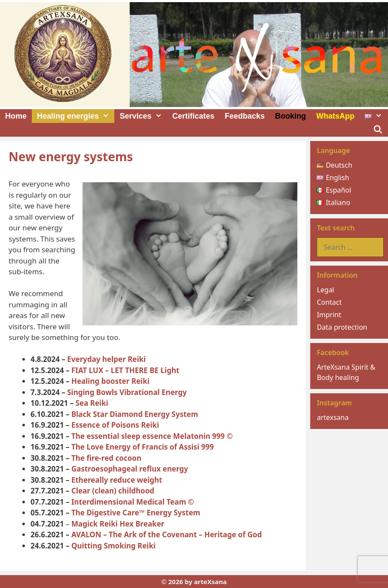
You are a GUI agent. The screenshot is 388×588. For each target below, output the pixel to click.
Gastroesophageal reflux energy (130, 469)
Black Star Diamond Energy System (135, 414)
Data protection (342, 327)
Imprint (329, 315)
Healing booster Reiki (110, 381)
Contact (329, 302)
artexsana (333, 417)
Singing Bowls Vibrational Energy (127, 392)
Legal (325, 290)
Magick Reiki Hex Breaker (118, 524)
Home (16, 116)
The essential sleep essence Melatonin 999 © (152, 436)
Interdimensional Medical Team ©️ (133, 502)
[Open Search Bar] (378, 130)
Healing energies (76, 116)
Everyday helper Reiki (106, 359)
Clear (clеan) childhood (113, 491)
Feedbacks (245, 116)
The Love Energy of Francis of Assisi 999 (143, 447)
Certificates (193, 116)
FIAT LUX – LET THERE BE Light (125, 370)
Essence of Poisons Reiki (115, 425)
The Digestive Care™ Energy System (136, 513)
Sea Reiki (92, 403)
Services (143, 116)
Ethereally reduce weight (117, 480)
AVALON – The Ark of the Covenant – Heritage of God (167, 534)
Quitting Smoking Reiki (113, 546)
